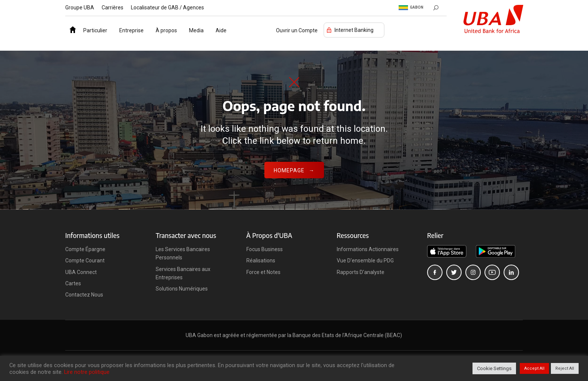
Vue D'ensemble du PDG (365, 261)
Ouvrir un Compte (297, 30)
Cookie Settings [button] (494, 368)
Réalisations (261, 261)
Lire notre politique (87, 372)
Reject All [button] (565, 368)
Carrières (112, 8)
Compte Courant (85, 261)
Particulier (95, 30)
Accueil (71, 28)
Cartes (73, 283)
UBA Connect (81, 272)
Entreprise (131, 30)
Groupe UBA (80, 8)
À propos (166, 30)
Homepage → (294, 170)
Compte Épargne (85, 249)
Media (196, 30)
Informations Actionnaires (368, 249)
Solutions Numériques (182, 289)
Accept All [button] (534, 368)
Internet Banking (354, 30)
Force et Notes (263, 272)
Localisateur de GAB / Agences (167, 8)
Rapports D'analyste (361, 272)
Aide (221, 30)
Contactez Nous (84, 295)
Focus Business (265, 249)
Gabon (411, 8)
